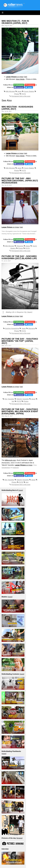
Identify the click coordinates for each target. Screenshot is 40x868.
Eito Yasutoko (9, 399)
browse (19, 838)
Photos (17, 94)
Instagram (31, 85)
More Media (20, 79)
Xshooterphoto (6, 468)
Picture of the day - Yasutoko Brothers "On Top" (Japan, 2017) (20, 341)
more (21, 490)
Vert (13, 401)
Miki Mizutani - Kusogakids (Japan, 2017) (17, 108)
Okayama (20, 246)
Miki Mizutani (10, 91)
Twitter (30, 87)
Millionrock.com (10, 460)
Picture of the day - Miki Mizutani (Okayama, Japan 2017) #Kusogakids (20, 181)
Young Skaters (29, 91)
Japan (19, 91)
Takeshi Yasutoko (23, 399)
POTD (24, 94)
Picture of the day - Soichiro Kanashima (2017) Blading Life (19, 257)
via (25, 77)
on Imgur (15, 77)
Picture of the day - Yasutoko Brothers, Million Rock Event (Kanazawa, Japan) (20, 411)
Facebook (20, 87)
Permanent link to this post (21, 96)
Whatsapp (20, 85)
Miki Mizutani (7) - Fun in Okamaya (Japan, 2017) (15, 22)
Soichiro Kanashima (12, 328)
